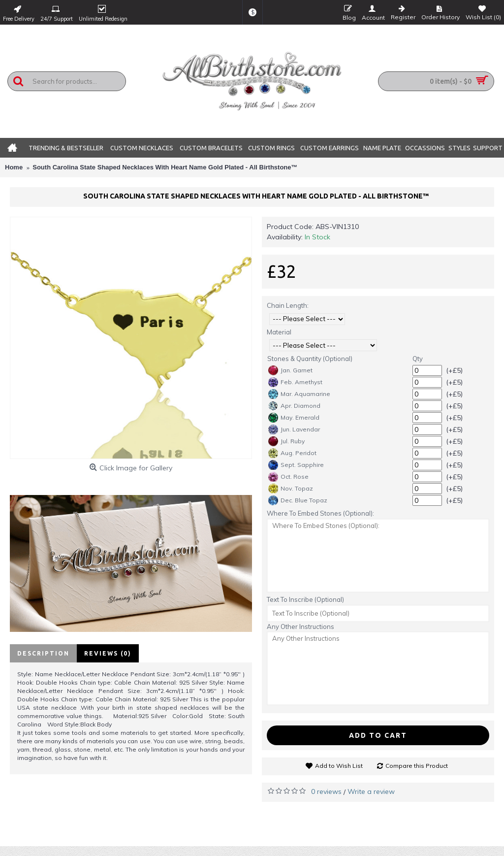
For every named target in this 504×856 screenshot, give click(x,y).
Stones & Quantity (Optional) (310, 359)
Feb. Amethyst (295, 382)
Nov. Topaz (291, 489)
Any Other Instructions (300, 626)
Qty (418, 359)
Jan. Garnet (290, 370)
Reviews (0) (108, 653)
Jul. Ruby (286, 441)
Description (43, 653)
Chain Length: (288, 305)
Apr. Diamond (294, 406)
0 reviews (326, 791)
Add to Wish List (339, 766)
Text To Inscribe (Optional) (305, 599)
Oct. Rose (288, 477)
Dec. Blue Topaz (298, 500)
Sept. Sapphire (296, 465)
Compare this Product (417, 766)
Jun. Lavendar (294, 429)
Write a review (371, 791)
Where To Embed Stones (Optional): (320, 513)
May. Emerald (294, 418)
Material (279, 332)
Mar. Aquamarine (299, 394)
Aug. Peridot (292, 453)
